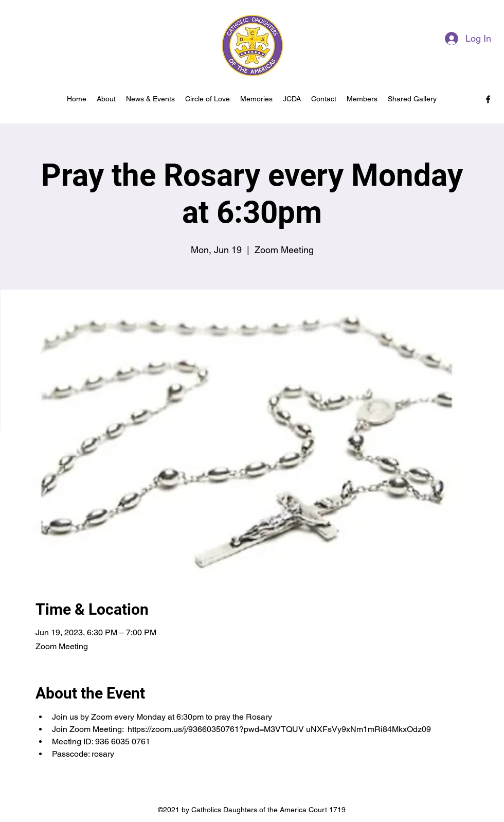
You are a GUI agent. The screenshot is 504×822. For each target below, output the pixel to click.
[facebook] (488, 99)
